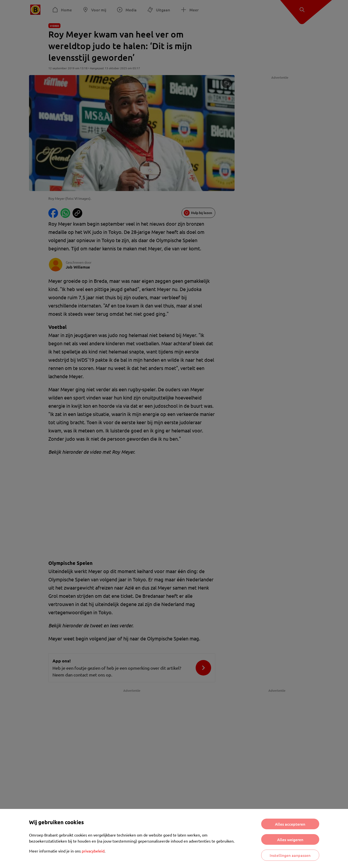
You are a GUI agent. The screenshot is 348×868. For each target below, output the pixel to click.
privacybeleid (93, 851)
